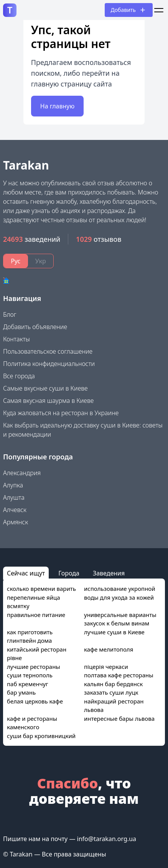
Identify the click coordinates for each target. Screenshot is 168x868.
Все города (19, 376)
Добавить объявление (35, 327)
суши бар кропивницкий (41, 736)
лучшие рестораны (34, 667)
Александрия (22, 473)
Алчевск (15, 510)
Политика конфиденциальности (49, 364)
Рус (16, 261)
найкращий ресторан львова (114, 706)
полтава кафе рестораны (119, 675)
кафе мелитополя (109, 649)
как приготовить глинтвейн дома (30, 636)
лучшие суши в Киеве (114, 632)
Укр (41, 261)
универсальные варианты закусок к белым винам (120, 619)
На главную (58, 106)
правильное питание (36, 615)
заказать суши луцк (111, 692)
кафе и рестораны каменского (32, 723)
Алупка (13, 485)
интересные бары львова (119, 718)
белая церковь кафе (35, 701)
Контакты (16, 339)
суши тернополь (30, 675)
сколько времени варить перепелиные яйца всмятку (41, 597)
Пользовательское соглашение (48, 351)
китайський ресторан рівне (37, 654)
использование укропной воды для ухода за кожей (120, 593)
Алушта (14, 497)
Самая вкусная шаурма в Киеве (48, 401)
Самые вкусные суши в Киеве (45, 388)
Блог (10, 314)
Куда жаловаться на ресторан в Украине (61, 413)
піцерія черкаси (106, 667)
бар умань (21, 692)
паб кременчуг (28, 684)
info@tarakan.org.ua (107, 839)
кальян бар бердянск (113, 684)
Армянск (16, 522)
